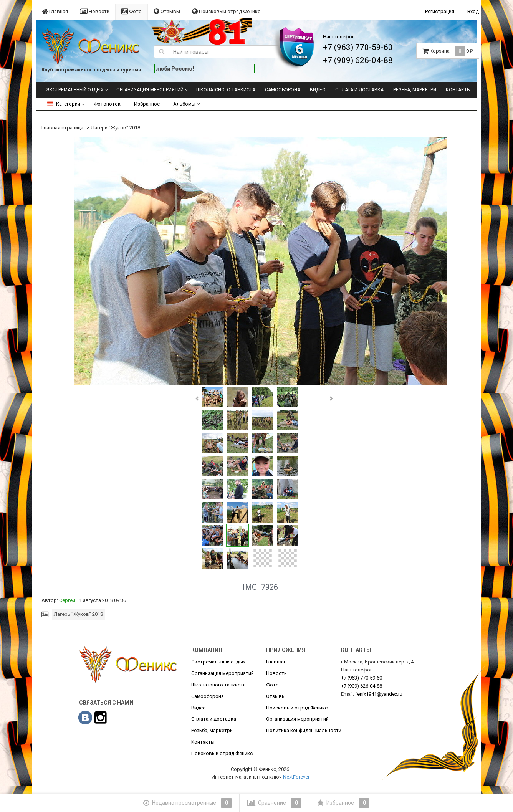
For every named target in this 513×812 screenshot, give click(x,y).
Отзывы (167, 11)
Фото (132, 11)
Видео (318, 90)
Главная (55, 11)
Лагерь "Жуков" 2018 (116, 128)
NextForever (296, 777)
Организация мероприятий (150, 90)
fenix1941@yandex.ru (379, 694)
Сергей (67, 600)
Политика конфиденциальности (304, 730)
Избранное (147, 104)
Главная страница (62, 128)
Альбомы (186, 104)
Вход (473, 11)
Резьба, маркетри (415, 90)
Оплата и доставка (359, 90)
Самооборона (283, 90)
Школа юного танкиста (226, 90)
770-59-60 (362, 678)
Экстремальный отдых (75, 90)
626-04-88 (362, 686)
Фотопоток (107, 104)
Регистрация (440, 11)
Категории (64, 104)
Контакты (458, 90)
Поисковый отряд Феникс (226, 11)
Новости (95, 11)
